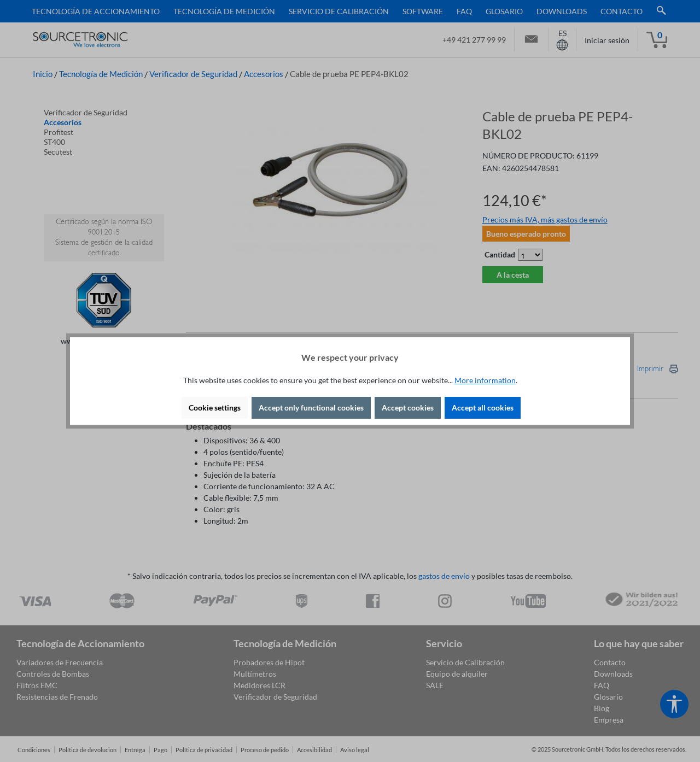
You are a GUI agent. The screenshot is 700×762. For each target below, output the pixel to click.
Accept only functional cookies (311, 408)
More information (485, 380)
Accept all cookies (483, 408)
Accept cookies (408, 408)
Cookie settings (215, 408)
